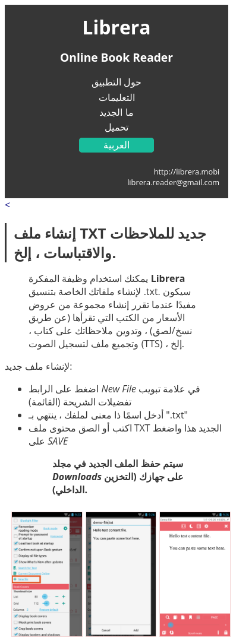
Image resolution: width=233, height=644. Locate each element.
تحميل (116, 127)
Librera (116, 27)
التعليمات (117, 97)
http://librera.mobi (187, 172)
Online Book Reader (116, 57)
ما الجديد (116, 112)
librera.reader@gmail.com (173, 182)
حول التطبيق (116, 82)
